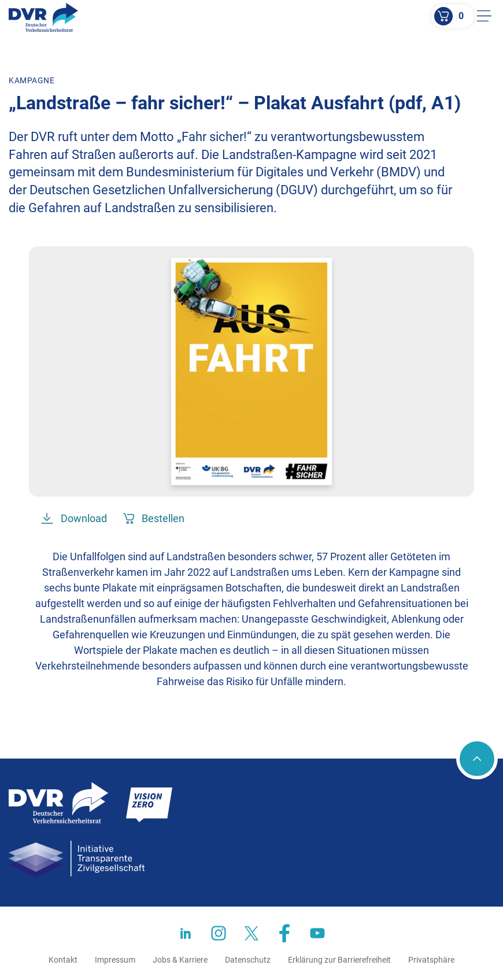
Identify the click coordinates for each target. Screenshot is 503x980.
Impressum (115, 960)
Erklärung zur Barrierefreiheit (339, 960)
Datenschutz (248, 960)
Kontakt (63, 960)
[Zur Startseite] (43, 17)
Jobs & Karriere (180, 960)
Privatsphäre (431, 960)
